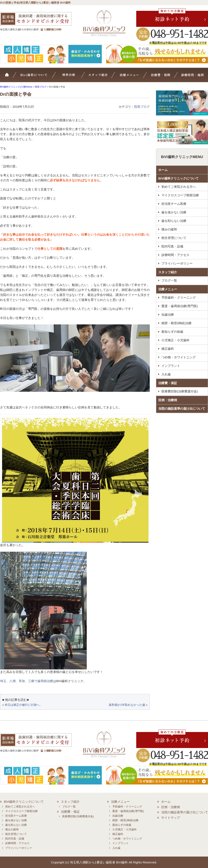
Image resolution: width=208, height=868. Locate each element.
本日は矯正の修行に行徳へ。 (24, 705)
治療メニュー (133, 77)
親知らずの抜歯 (172, 332)
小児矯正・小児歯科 (175, 340)
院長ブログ (142, 107)
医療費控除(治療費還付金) (180, 391)
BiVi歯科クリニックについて (178, 178)
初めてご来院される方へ (179, 187)
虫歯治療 (168, 315)
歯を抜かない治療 (174, 212)
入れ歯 (166, 374)
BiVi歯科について (40, 77)
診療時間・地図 (192, 77)
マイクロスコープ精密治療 (74, 77)
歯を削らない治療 (174, 221)
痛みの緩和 (169, 229)
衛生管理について (174, 238)
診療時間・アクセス (175, 255)
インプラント (171, 366)
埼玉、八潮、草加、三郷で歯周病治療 (27, 681)
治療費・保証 (161, 77)
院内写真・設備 (172, 246)
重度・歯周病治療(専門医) (180, 306)
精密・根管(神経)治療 (176, 323)
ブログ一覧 (169, 280)
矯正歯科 (168, 349)
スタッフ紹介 (103, 77)
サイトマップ (171, 818)
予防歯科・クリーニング (179, 297)
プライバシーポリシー (177, 263)
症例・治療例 (168, 400)
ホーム (9, 77)
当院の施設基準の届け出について (182, 409)
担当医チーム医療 (174, 204)
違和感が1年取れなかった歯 (127, 705)
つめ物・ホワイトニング (179, 357)
